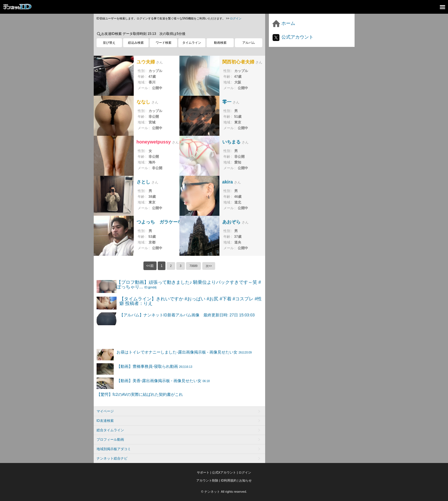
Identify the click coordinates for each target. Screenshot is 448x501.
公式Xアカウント (224, 472)
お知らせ (245, 480)
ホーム (283, 23)
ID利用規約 (229, 480)
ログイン (236, 18)
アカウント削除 (207, 480)
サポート (203, 472)
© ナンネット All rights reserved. (224, 492)
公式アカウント (293, 37)
